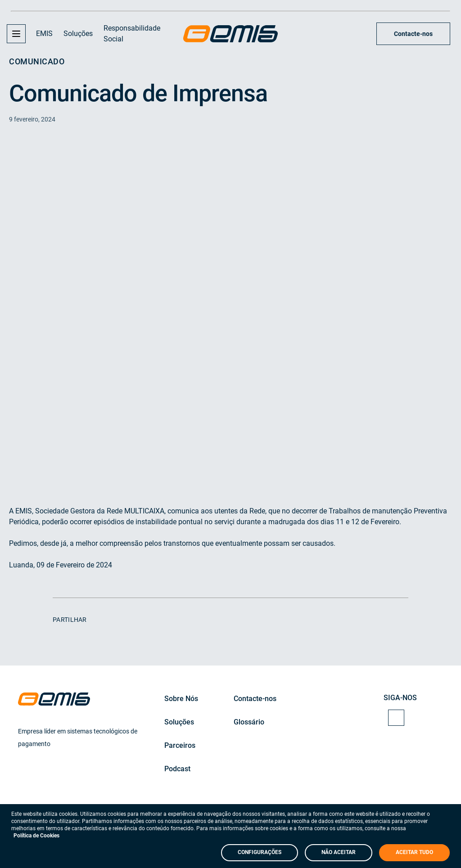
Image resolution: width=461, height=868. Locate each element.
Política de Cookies (36, 836)
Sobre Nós (181, 699)
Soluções (78, 34)
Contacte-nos (413, 34)
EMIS (44, 34)
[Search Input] (360, 34)
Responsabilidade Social (132, 34)
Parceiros (180, 745)
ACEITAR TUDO (414, 852)
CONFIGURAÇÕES (260, 852)
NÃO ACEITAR (339, 852)
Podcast (177, 769)
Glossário (249, 722)
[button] (16, 34)
